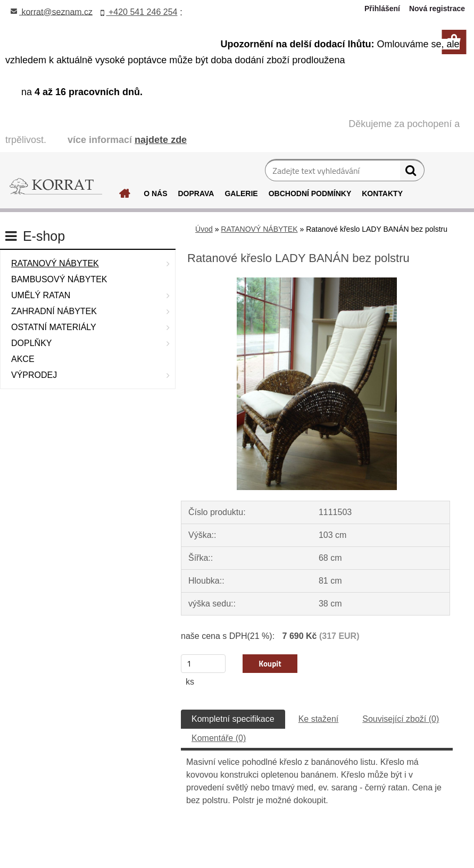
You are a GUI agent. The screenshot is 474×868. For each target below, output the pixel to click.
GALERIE (241, 193)
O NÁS (155, 193)
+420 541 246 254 (139, 12)
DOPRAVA (196, 193)
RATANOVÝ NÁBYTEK (259, 229)
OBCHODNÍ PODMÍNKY (310, 193)
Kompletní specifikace (233, 719)
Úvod (204, 229)
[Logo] (56, 187)
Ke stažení (319, 719)
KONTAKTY (382, 193)
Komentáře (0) (219, 738)
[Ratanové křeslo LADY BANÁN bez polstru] (317, 281)
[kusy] (203, 664)
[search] (412, 173)
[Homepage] (118, 196)
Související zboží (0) (401, 719)
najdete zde (161, 140)
